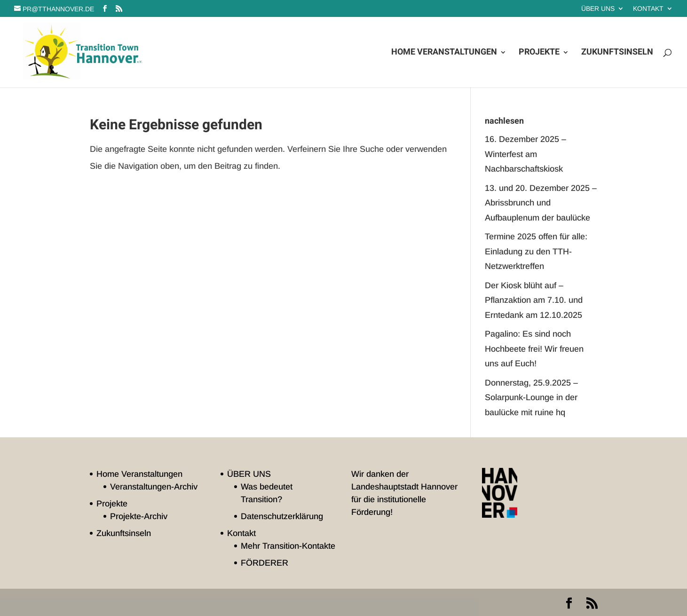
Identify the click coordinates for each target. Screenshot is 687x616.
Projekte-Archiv (139, 516)
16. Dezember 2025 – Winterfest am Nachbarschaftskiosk (525, 154)
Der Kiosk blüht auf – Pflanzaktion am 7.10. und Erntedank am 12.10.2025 (534, 300)
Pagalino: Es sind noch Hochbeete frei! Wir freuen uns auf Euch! (534, 349)
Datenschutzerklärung (282, 516)
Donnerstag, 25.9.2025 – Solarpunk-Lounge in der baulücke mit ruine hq (531, 398)
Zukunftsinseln (617, 54)
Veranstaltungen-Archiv (154, 487)
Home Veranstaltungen (444, 54)
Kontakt (648, 9)
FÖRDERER (265, 563)
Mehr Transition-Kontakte (288, 546)
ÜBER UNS (598, 9)
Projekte (539, 54)
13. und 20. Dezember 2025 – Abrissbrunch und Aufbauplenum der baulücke (541, 203)
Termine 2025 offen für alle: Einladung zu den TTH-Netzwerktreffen (536, 251)
